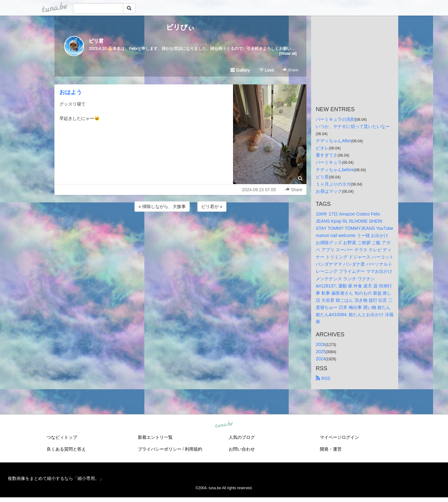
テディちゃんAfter (334, 141)
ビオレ (322, 148)
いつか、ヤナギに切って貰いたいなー (353, 126)
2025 (321, 352)
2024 (321, 359)
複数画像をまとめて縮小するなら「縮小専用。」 (56, 478)
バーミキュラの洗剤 (335, 119)
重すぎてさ (327, 155)
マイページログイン (339, 437)
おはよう (71, 92)
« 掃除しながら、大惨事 (162, 206)
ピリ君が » (212, 206)
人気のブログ (242, 437)
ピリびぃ (180, 27)
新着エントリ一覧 (155, 437)
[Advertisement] (180, 230)
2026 (321, 344)
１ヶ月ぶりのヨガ (333, 184)
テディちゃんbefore (335, 170)
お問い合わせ (242, 449)
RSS (323, 378)
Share (290, 70)
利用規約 (194, 449)
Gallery (240, 70)
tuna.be (224, 425)
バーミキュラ (329, 162)
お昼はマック (329, 191)
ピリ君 (96, 41)
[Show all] (288, 53)
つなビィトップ (62, 437)
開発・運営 (331, 449)
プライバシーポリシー (160, 449)
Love (267, 70)
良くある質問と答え (66, 449)
